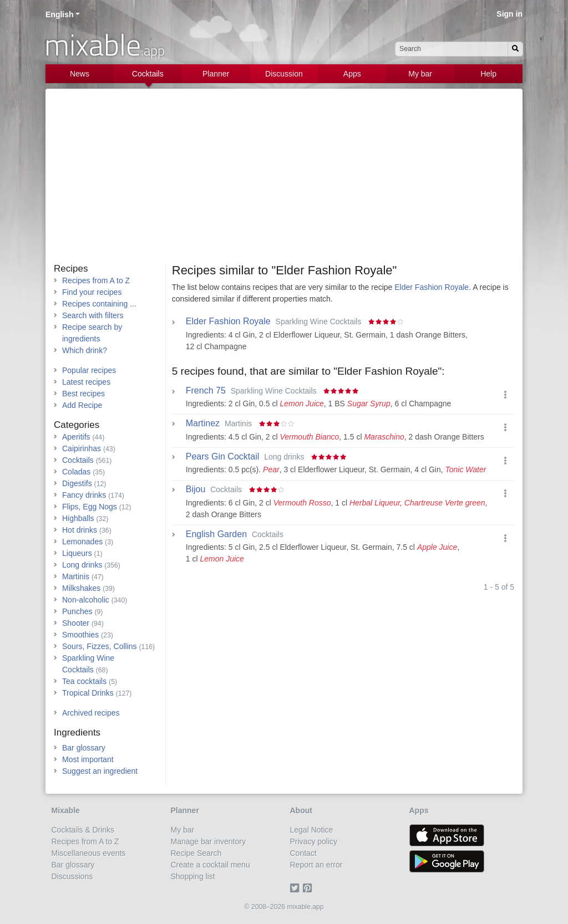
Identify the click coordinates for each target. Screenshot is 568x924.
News (80, 74)
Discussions (72, 876)
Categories (77, 425)
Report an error (316, 865)
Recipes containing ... (99, 304)
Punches (77, 611)
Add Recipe (82, 405)
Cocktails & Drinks (83, 830)
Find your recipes (92, 292)
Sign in (509, 14)
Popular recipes (89, 370)
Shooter (76, 623)
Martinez (203, 423)
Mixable (66, 810)
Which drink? (85, 350)
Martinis (76, 576)
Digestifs (77, 483)
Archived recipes (91, 713)
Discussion (284, 74)
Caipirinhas (82, 448)
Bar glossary (84, 748)
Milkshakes (81, 588)
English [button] (60, 14)
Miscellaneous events (89, 853)
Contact (303, 853)
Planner (216, 74)
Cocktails (148, 74)
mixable (105, 44)
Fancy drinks (84, 495)
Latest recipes (86, 382)
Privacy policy (314, 841)
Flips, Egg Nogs (90, 507)
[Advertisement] (284, 180)
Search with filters (93, 315)
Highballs (78, 518)
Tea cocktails (84, 681)
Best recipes (83, 394)
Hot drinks (80, 530)
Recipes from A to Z (96, 280)
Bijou (196, 489)
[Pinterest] (309, 888)
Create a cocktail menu (211, 865)
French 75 (206, 391)
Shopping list (193, 876)
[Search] (515, 49)
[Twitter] (296, 888)
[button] (505, 395)
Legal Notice (312, 830)
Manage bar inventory (208, 841)
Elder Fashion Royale (432, 287)
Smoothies (80, 635)
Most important (88, 759)
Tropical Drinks (88, 693)
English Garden (216, 534)
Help (488, 74)
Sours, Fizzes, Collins (100, 646)
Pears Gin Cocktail (223, 457)
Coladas (76, 472)
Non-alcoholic (86, 600)
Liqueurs (77, 553)
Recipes (71, 269)
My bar (420, 74)
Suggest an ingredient (100, 771)
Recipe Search (196, 853)
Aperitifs (76, 437)
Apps (352, 74)
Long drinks (82, 565)
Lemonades (82, 542)
